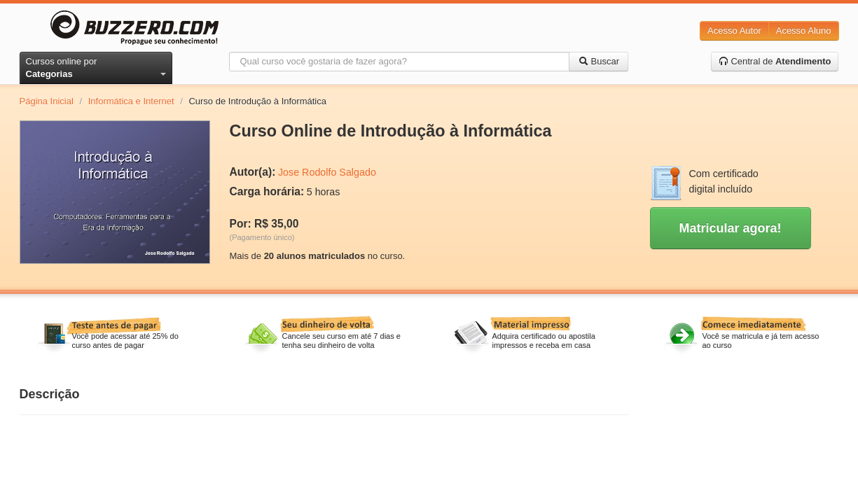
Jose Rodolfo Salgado (327, 172)
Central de (775, 61)
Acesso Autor (734, 30)
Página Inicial (47, 101)
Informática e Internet (131, 101)
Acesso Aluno (804, 30)
